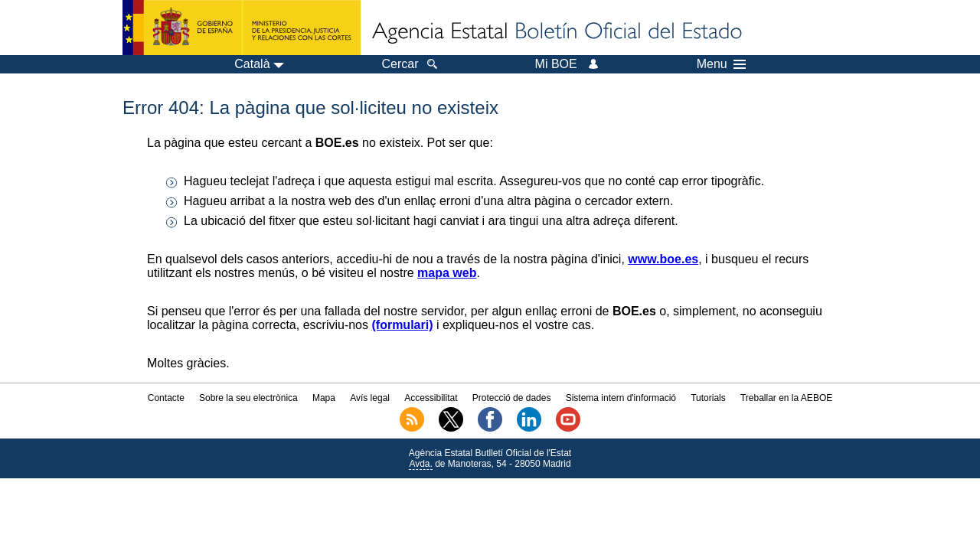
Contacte (166, 398)
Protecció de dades (512, 398)
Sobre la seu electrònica (248, 398)
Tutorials (708, 398)
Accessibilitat (431, 398)
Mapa (324, 398)
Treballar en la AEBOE (786, 398)
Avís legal (370, 398)
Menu (721, 64)
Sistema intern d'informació (621, 398)
